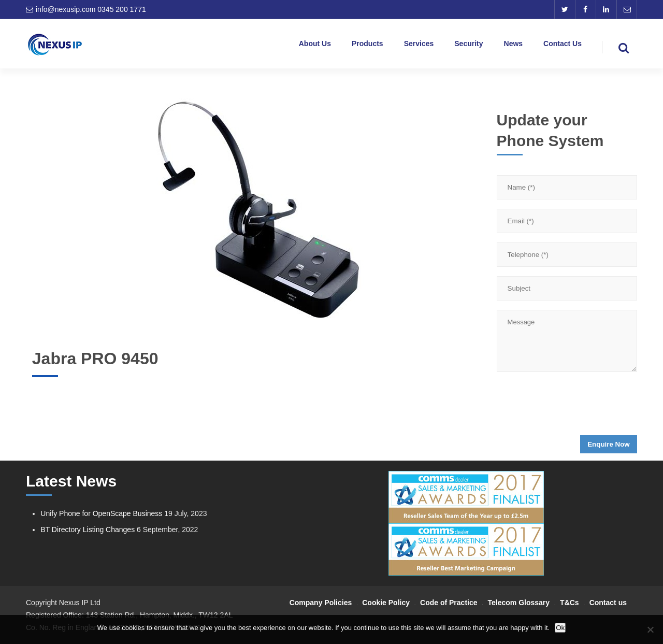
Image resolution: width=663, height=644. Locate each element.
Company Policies (321, 603)
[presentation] (575, 407)
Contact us (608, 603)
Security (469, 46)
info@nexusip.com (66, 9)
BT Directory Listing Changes (88, 529)
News (514, 46)
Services (419, 46)
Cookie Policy (386, 603)
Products (367, 46)
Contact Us (563, 46)
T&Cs (570, 603)
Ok (560, 628)
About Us (315, 46)
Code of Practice (449, 603)
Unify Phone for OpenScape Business (101, 513)
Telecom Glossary (519, 603)
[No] (650, 629)
